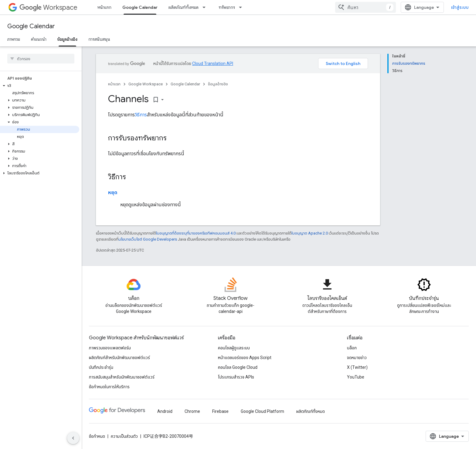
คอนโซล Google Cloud (238, 367)
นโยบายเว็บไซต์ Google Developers (148, 239)
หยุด (113, 192)
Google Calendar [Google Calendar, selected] (140, 7)
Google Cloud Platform (262, 411)
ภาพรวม (14, 39)
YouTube (356, 377)
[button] (40, 86)
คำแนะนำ (39, 39)
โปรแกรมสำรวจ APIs (236, 377)
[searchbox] (41, 59)
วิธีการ (141, 115)
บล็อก (352, 348)
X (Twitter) (357, 367)
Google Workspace (146, 84)
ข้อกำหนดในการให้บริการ (109, 387)
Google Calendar (31, 26)
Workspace (48, 7)
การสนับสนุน (99, 39)
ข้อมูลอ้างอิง (218, 84)
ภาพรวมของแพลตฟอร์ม (110, 348)
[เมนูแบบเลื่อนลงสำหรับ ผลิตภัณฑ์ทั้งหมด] (206, 7)
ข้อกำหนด (97, 436)
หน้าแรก (104, 7)
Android (165, 411)
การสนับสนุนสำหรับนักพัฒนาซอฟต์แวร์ (122, 377)
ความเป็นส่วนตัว (124, 436)
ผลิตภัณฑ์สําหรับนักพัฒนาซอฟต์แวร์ (119, 358)
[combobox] (365, 7)
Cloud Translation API (213, 63)
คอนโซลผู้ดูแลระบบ (234, 348)
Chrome (192, 411)
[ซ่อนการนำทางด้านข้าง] (73, 438)
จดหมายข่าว (357, 358)
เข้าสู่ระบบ (460, 7)
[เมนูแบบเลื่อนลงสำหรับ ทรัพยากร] (242, 7)
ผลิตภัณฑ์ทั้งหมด (184, 7)
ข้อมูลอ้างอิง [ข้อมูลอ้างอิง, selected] (67, 39)
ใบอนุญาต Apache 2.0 (310, 233)
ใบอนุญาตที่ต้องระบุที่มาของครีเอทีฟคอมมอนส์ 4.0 (196, 233)
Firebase (220, 411)
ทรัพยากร (227, 7)
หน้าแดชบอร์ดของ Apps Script (245, 358)
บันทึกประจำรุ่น (101, 367)
